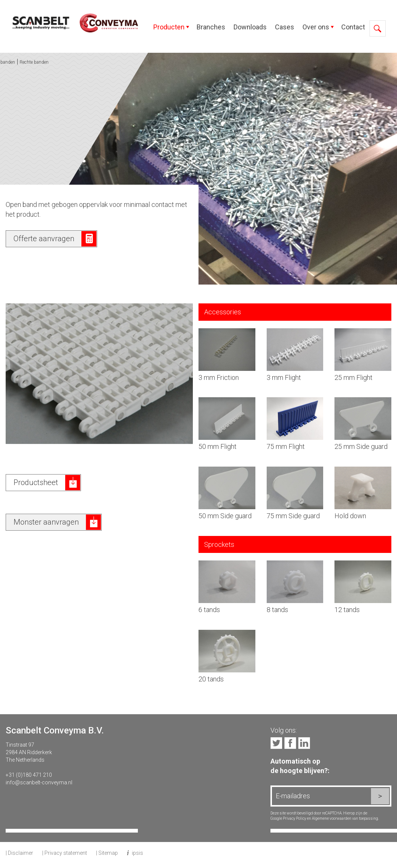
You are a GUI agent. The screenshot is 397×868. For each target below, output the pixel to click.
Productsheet (36, 482)
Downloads (250, 27)
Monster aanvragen (46, 522)
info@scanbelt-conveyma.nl (39, 782)
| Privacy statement (65, 853)
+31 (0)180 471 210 (29, 775)
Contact (353, 27)
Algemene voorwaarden (332, 818)
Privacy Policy (295, 818)
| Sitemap (107, 853)
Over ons (316, 27)
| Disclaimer (19, 853)
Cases (285, 27)
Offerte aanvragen (44, 239)
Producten (169, 27)
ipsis (137, 853)
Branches (211, 27)
